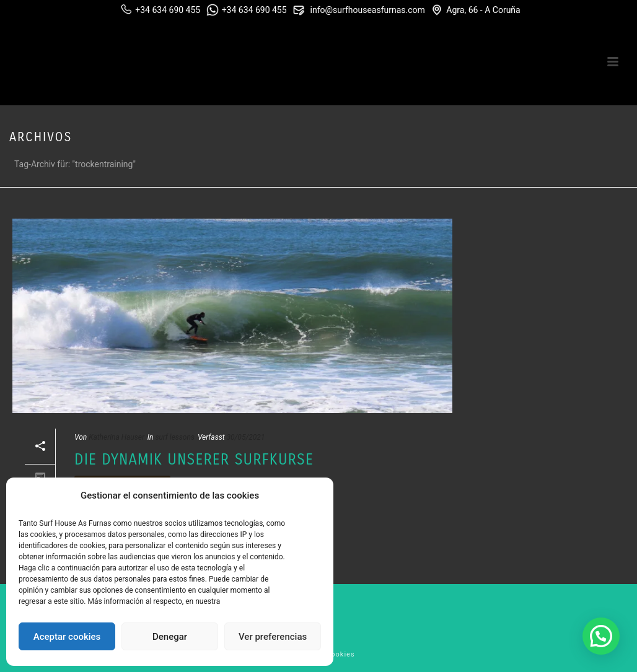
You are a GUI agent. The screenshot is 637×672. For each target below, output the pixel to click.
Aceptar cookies (67, 637)
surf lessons (175, 437)
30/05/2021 (245, 437)
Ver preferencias (273, 637)
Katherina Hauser (116, 437)
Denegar (170, 637)
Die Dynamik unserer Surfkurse (194, 460)
